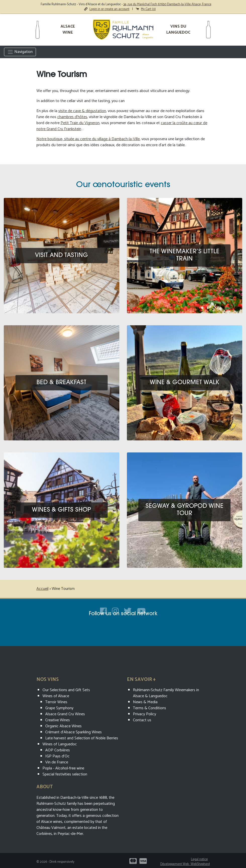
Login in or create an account (107, 9)
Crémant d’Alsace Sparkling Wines (73, 732)
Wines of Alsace (56, 696)
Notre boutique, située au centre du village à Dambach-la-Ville (88, 139)
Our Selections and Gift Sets (66, 690)
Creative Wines (58, 720)
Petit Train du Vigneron (80, 123)
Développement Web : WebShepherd (185, 864)
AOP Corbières (58, 750)
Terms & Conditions (150, 708)
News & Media (145, 702)
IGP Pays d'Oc (57, 756)
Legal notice (199, 859)
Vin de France (57, 762)
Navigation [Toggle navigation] (20, 52)
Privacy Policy (144, 714)
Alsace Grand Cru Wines (65, 714)
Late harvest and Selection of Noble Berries (82, 738)
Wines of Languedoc (60, 744)
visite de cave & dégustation (82, 111)
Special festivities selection (65, 774)
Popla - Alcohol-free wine (63, 768)
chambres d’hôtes (72, 117)
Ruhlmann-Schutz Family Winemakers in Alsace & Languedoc (166, 693)
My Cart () (146, 9)
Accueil (42, 589)
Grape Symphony (59, 708)
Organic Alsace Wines (63, 726)
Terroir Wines (56, 702)
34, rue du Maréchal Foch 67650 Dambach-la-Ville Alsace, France (167, 4)
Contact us (142, 720)
